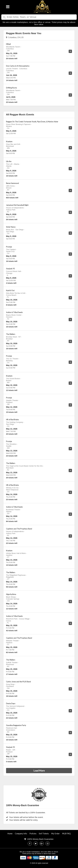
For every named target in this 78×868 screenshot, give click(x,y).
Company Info (21, 833)
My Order (55, 833)
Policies (33, 833)
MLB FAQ (66, 833)
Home (10, 833)
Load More (39, 771)
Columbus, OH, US (15, 37)
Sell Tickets (44, 833)
